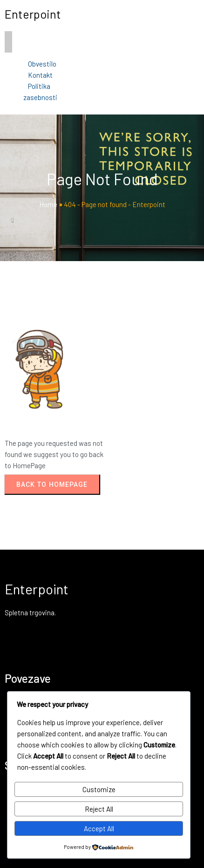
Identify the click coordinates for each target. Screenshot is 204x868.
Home (48, 204)
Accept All (99, 828)
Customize (99, 789)
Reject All (99, 809)
